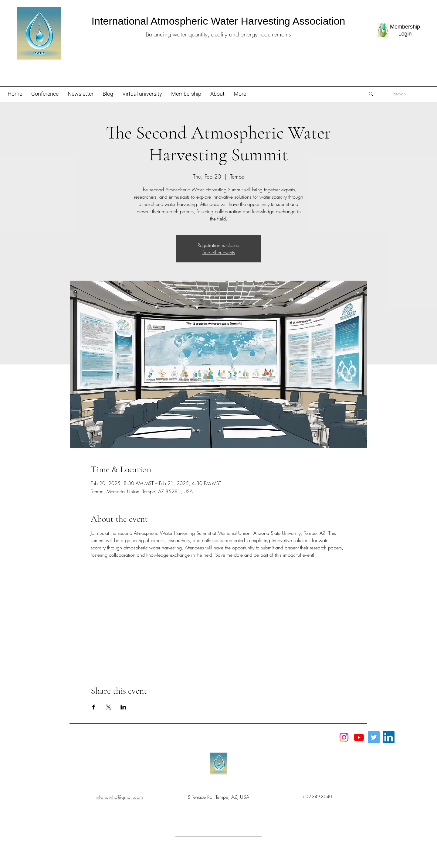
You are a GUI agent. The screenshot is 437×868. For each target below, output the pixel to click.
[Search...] (401, 94)
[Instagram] (344, 737)
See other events (219, 252)
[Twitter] (374, 737)
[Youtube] (359, 737)
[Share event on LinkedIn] (123, 707)
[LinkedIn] (389, 737)
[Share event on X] (108, 707)
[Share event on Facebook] (94, 707)
